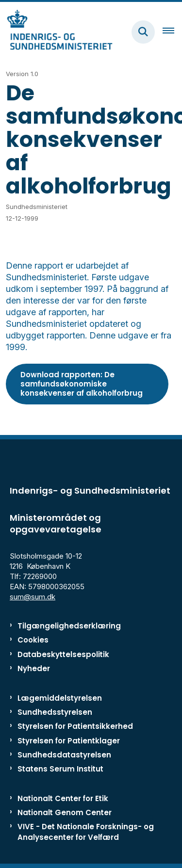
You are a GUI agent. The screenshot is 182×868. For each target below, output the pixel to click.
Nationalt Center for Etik (63, 798)
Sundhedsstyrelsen (55, 712)
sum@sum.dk (33, 597)
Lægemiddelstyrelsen (60, 698)
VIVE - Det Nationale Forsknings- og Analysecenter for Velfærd (86, 832)
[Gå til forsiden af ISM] (56, 32)
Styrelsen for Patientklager (69, 741)
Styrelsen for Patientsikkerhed (75, 726)
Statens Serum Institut (60, 769)
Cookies (33, 640)
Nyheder (34, 668)
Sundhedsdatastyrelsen (64, 755)
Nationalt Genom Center (65, 812)
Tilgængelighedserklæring (69, 626)
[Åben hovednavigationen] (172, 32)
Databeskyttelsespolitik (63, 654)
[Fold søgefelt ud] (143, 32)
